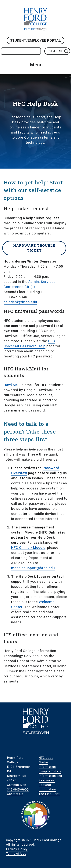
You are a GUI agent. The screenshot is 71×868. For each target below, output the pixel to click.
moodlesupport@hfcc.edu (33, 568)
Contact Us (15, 794)
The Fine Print (49, 794)
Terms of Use (16, 854)
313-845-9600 (18, 789)
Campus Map (17, 785)
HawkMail (12, 385)
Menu (36, 65)
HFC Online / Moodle (28, 548)
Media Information (47, 765)
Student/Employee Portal (35, 40)
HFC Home (36, 19)
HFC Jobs (46, 758)
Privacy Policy (17, 849)
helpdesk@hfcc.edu (20, 302)
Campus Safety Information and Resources (50, 776)
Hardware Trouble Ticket (34, 248)
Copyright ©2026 (19, 840)
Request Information (47, 787)
